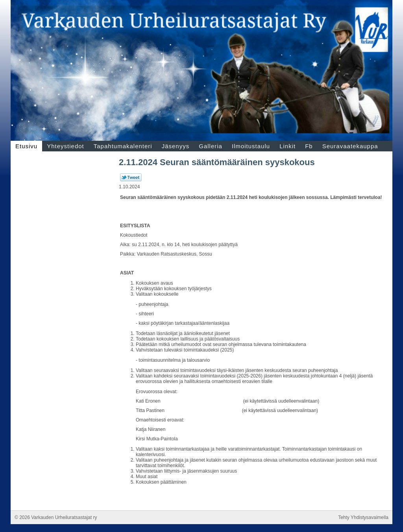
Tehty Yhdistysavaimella (363, 517)
